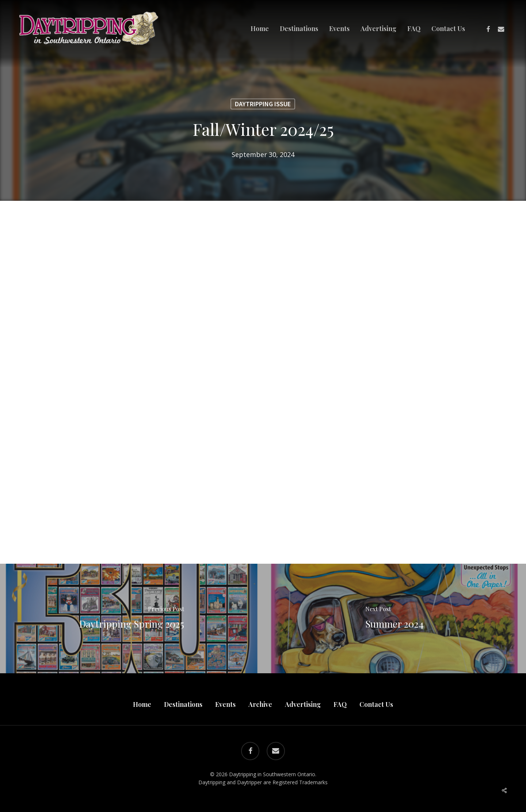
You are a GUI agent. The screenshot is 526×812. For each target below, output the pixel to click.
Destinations (183, 704)
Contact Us (376, 704)
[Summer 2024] (394, 618)
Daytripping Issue (263, 104)
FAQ (340, 704)
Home (142, 704)
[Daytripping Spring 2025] (131, 618)
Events (225, 704)
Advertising (303, 704)
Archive (260, 704)
